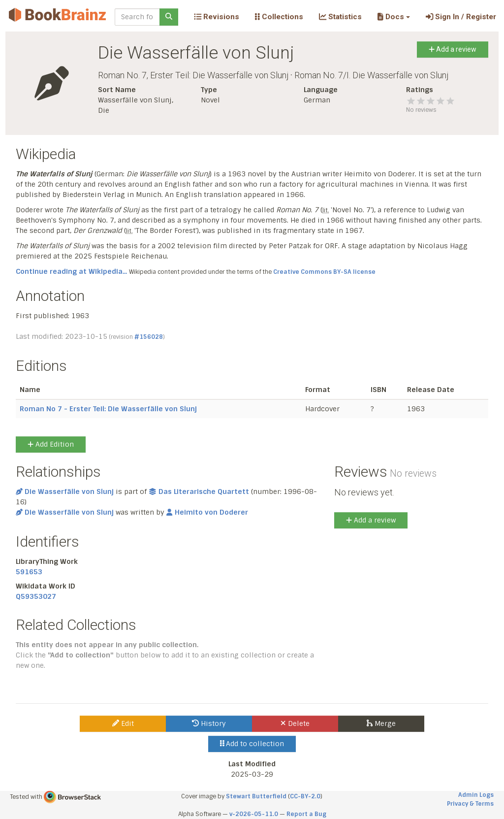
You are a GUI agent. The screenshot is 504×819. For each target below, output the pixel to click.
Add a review (453, 49)
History (209, 723)
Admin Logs (476, 795)
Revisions (217, 17)
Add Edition (51, 444)
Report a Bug (306, 814)
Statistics (340, 17)
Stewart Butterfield (256, 796)
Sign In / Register (461, 17)
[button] (394, 17)
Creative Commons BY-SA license (324, 272)
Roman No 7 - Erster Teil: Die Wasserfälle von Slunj (108, 409)
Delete (295, 723)
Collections (279, 17)
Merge (381, 723)
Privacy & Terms (470, 804)
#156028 (149, 337)
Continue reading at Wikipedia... (71, 271)
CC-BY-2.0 (305, 796)
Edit (123, 723)
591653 (29, 572)
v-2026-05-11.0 (254, 814)
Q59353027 (36, 596)
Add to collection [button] (252, 744)
